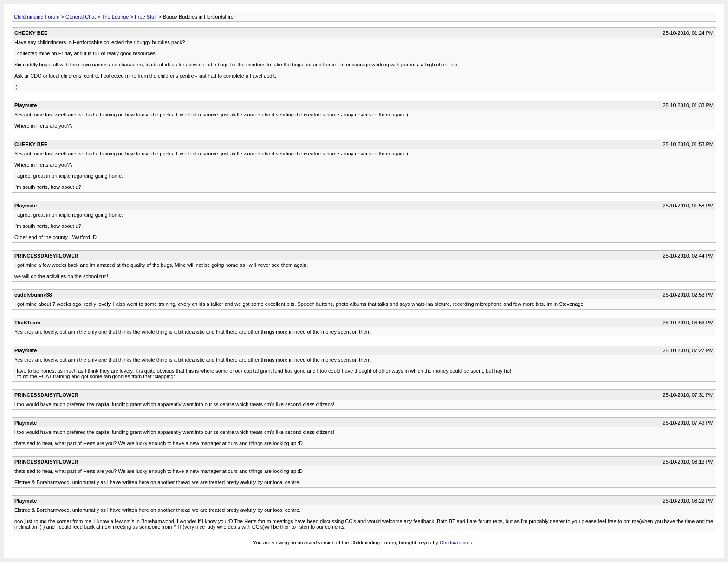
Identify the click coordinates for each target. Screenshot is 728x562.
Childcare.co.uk (457, 543)
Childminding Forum (37, 17)
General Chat (81, 17)
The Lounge (115, 17)
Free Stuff (146, 17)
